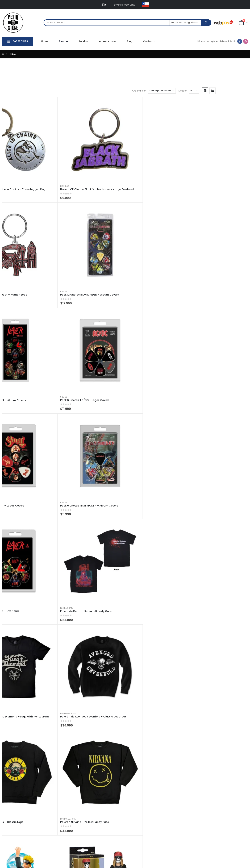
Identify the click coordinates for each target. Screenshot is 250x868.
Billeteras (108, 333)
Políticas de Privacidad (181, 813)
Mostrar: (214, 66)
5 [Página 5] (237, 771)
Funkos (10, 333)
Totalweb (157, 862)
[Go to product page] (28, 97)
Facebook (5, 822)
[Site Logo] (13, 23)
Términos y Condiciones (182, 821)
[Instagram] (246, 41)
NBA (210, 609)
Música (10, 471)
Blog (130, 41)
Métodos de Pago (179, 817)
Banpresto (206, 263)
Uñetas (155, 125)
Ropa (211, 194)
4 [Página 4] (230, 771)
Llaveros (10, 125)
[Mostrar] (225, 66)
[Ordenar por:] (193, 66)
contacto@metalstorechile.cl (30, 805)
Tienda (63, 41)
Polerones (60, 263)
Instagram (11, 822)
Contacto (149, 41)
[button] (15, 66)
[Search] (206, 23)
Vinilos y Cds (20, 471)
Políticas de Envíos (179, 804)
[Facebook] (240, 41)
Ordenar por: (170, 66)
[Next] (244, 771)
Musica (17, 333)
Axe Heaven (11, 747)
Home (45, 41)
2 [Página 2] (221, 771)
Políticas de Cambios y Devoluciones (189, 808)
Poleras (204, 194)
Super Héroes (118, 609)
